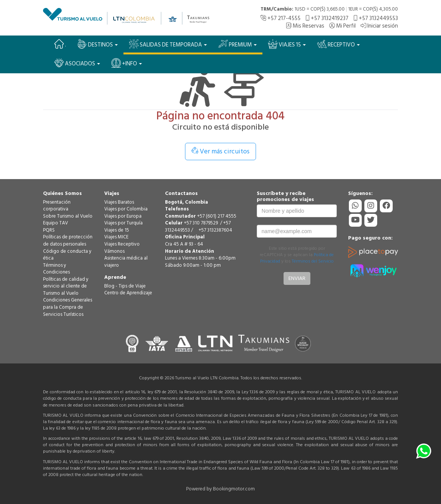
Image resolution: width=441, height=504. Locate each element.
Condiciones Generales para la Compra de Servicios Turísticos (68, 307)
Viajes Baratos (119, 202)
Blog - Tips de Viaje (125, 286)
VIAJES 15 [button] (287, 44)
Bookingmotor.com (234, 489)
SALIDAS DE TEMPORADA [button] (168, 44)
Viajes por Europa (123, 216)
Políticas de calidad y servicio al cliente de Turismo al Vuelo (66, 286)
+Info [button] (127, 63)
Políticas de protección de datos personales (68, 240)
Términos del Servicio (313, 261)
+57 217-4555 (281, 18)
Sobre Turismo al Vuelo (68, 216)
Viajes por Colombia (126, 209)
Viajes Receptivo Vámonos (122, 248)
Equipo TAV (56, 223)
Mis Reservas (305, 26)
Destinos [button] (98, 44)
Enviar (297, 278)
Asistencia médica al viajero (126, 262)
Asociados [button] (77, 63)
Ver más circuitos (220, 151)
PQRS (49, 230)
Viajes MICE (116, 237)
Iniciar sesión (379, 26)
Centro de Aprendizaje (128, 293)
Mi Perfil (342, 26)
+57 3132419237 (327, 18)
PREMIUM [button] (237, 44)
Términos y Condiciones (56, 269)
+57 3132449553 (376, 18)
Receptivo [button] (338, 44)
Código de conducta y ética (67, 255)
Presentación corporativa (57, 206)
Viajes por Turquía (123, 223)
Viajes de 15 (117, 230)
